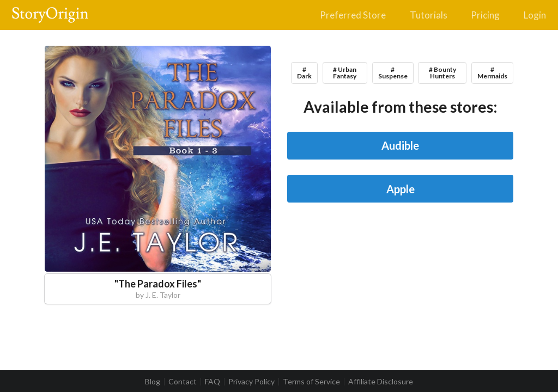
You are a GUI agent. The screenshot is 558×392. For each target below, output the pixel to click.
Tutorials (429, 15)
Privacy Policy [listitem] (251, 382)
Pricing (485, 15)
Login (535, 15)
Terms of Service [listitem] (311, 382)
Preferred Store (353, 15)
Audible (400, 145)
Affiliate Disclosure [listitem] (381, 382)
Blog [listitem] (153, 382)
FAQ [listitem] (213, 382)
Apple (401, 189)
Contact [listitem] (183, 382)
